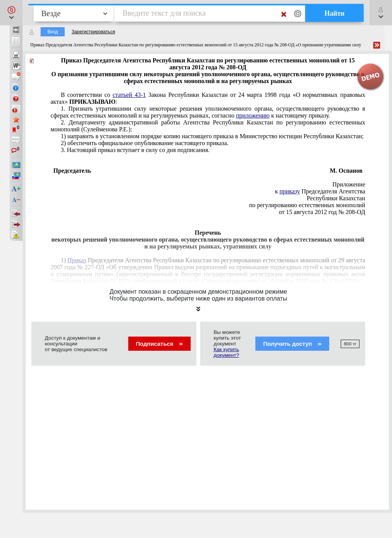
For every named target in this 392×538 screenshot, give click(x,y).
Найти (334, 13)
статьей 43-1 (129, 95)
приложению (253, 115)
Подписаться (159, 344)
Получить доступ (292, 344)
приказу (290, 191)
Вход (53, 32)
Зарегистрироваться (93, 32)
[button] (11, 13)
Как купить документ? (226, 352)
